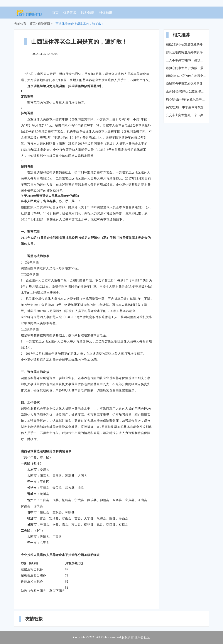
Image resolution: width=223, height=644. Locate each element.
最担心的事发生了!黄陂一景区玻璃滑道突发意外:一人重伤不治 (186, 68)
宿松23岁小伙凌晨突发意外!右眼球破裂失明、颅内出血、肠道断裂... (186, 45)
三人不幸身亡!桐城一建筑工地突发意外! (186, 60)
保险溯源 (70, 13)
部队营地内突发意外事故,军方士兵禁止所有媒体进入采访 (186, 52)
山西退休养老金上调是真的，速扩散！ (78, 24)
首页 (55, 13)
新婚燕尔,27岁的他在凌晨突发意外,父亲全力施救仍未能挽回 (186, 76)
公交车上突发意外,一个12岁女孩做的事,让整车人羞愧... (186, 115)
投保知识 (106, 13)
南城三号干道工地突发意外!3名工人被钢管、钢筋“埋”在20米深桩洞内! (186, 84)
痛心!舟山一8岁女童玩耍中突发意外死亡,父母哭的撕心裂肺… (186, 99)
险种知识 (88, 13)
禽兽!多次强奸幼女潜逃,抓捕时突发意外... (186, 92)
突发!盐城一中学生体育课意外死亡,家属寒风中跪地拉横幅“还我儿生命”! (186, 107)
